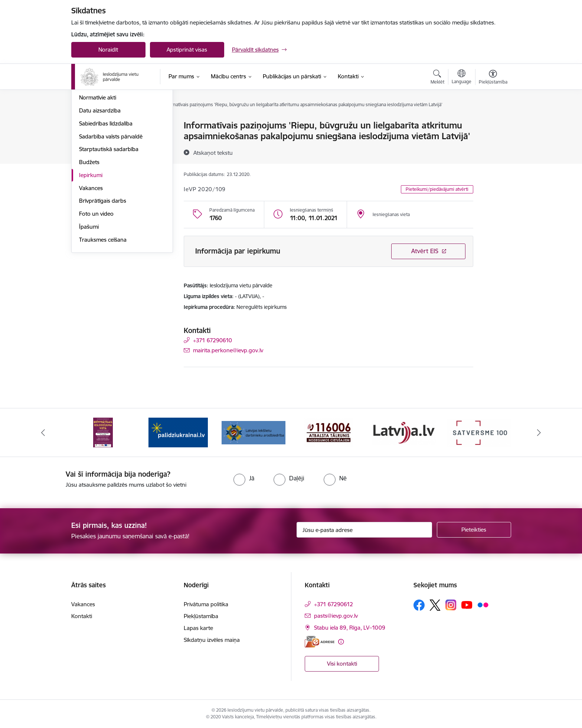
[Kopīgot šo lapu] (493, 141)
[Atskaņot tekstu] (213, 153)
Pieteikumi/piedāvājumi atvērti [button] (437, 189)
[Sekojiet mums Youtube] (467, 605)
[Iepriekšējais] (43, 432)
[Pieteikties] (474, 530)
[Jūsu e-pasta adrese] (364, 530)
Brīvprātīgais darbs (103, 281)
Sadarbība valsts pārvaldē (111, 216)
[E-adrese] (320, 642)
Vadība (88, 126)
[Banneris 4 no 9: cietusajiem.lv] (329, 432)
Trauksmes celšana (103, 319)
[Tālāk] (539, 432)
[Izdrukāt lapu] (493, 122)
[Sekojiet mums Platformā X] (435, 605)
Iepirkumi (91, 255)
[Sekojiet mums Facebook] (419, 605)
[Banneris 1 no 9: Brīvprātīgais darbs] (103, 432)
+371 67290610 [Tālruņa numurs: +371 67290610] (212, 340)
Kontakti (82, 616)
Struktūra (91, 139)
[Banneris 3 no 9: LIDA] (254, 432)
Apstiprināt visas (187, 50)
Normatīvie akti (98, 178)
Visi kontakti (342, 664)
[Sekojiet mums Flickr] (483, 605)
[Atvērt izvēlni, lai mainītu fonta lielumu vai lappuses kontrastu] (493, 78)
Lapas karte (198, 628)
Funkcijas (91, 152)
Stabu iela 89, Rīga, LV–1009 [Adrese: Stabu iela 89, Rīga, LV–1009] (350, 628)
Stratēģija (91, 165)
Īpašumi (89, 306)
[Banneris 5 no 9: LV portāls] (404, 432)
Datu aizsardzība (100, 190)
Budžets (89, 242)
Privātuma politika (206, 604)
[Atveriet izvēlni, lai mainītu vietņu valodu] (462, 78)
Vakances (91, 268)
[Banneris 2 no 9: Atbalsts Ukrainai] (178, 432)
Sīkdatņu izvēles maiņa (212, 640)
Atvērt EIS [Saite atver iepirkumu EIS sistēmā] (425, 251)
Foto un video (96, 293)
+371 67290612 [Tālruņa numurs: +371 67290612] (333, 604)
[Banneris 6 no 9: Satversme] (479, 432)
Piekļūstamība (201, 616)
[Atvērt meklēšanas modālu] (437, 78)
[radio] (244, 478)
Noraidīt (108, 50)
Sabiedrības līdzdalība (106, 203)
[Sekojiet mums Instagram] (451, 605)
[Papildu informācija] (341, 642)
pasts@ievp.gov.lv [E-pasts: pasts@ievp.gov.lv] (336, 616)
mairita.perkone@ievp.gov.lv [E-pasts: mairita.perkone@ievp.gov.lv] (228, 350)
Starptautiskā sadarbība (109, 229)
